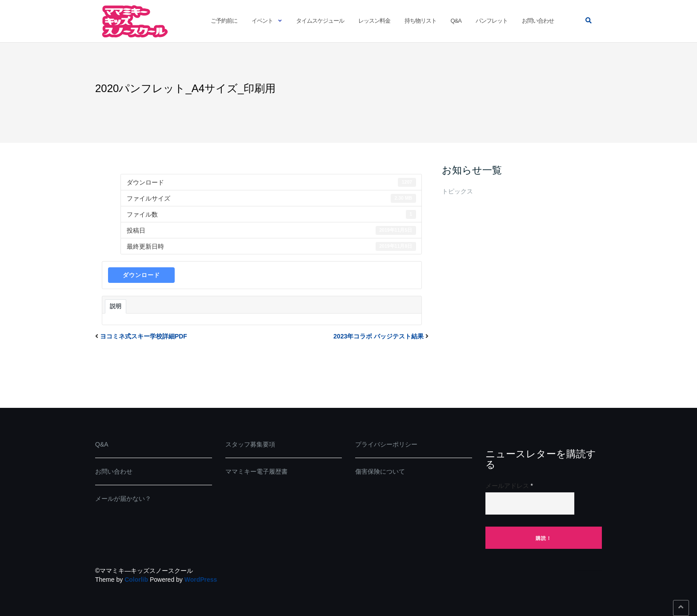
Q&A (456, 21)
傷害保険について (380, 471)
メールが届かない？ (123, 499)
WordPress (201, 580)
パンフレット (492, 21)
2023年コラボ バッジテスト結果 (379, 336)
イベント (262, 21)
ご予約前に (224, 21)
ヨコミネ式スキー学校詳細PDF (144, 336)
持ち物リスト (421, 21)
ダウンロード (141, 275)
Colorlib (136, 580)
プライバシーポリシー (386, 444)
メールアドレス (509, 486)
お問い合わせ (538, 21)
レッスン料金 (374, 21)
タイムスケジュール (320, 21)
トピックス (457, 191)
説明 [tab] (116, 306)
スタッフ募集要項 (250, 444)
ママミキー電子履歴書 (256, 471)
